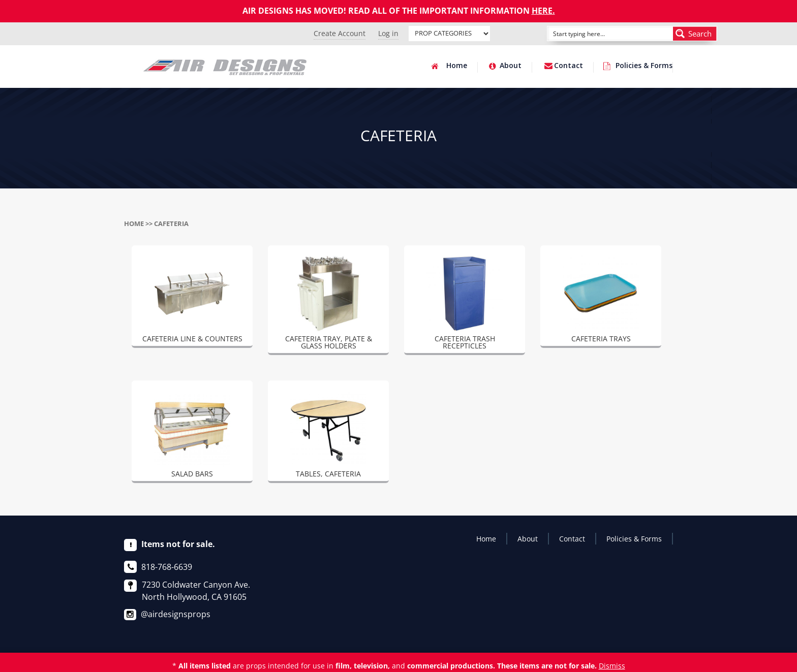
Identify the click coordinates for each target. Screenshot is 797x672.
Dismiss (612, 666)
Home (457, 66)
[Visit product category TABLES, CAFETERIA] (328, 436)
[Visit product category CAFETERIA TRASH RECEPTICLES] (465, 304)
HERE (542, 11)
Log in (388, 33)
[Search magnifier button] (695, 34)
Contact (569, 66)
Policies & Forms (644, 66)
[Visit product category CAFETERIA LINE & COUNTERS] (192, 301)
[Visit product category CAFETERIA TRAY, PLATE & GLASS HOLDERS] (328, 304)
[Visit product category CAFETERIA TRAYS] (601, 301)
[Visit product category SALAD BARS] (192, 436)
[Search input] (599, 34)
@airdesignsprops (176, 614)
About (511, 66)
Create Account (340, 33)
